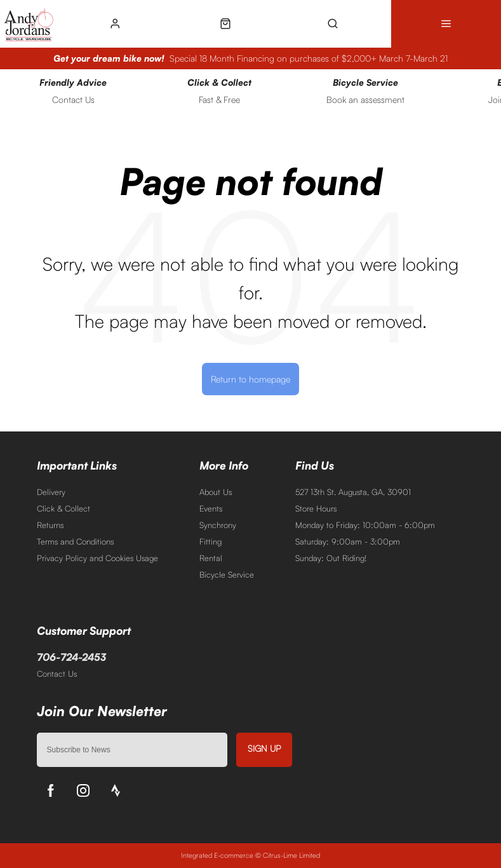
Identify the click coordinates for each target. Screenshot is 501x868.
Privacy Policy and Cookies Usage (97, 558)
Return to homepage (250, 379)
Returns (50, 525)
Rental (211, 558)
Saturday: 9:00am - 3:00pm (348, 541)
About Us (216, 492)
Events (211, 508)
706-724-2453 (71, 657)
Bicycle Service (227, 574)
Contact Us (57, 674)
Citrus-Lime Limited (291, 855)
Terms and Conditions (75, 541)
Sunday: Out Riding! (331, 558)
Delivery (51, 492)
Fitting (210, 541)
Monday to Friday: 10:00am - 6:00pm (365, 525)
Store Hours (316, 508)
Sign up (264, 748)
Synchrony (218, 525)
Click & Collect (63, 508)
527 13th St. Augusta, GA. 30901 (353, 492)
